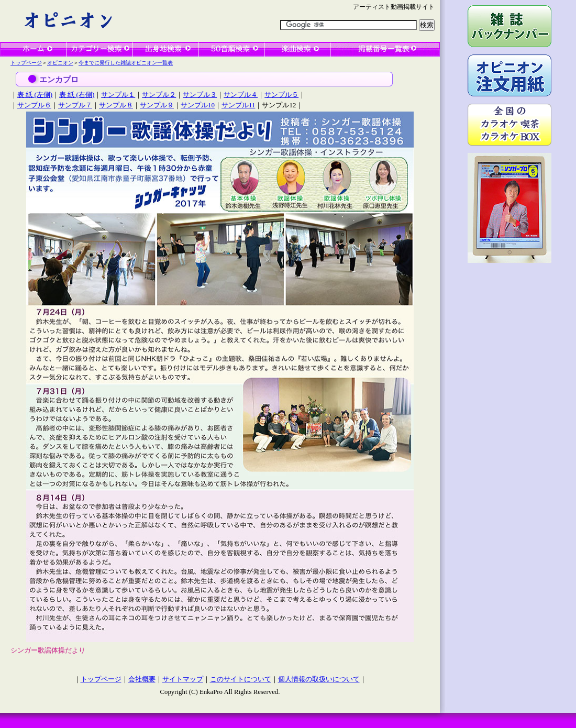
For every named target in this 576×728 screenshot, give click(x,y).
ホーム (33, 49)
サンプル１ (118, 95)
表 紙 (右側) (77, 95)
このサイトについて (241, 679)
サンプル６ (34, 105)
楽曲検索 (297, 49)
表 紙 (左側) (35, 95)
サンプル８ (116, 105)
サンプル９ (157, 105)
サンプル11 (238, 105)
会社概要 (142, 679)
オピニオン (60, 63)
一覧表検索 (385, 49)
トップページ (26, 63)
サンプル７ (75, 105)
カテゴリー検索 (99, 49)
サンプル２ (159, 95)
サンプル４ (241, 95)
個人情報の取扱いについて (319, 679)
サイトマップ (183, 679)
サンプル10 (198, 105)
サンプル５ (281, 95)
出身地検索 (165, 49)
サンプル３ (200, 95)
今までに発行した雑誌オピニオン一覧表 (126, 63)
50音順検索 (231, 49)
